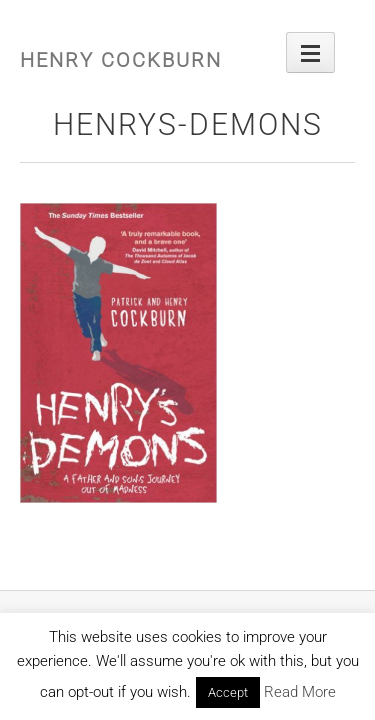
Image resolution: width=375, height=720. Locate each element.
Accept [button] (228, 692)
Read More (300, 692)
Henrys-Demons (188, 124)
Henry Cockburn (121, 60)
